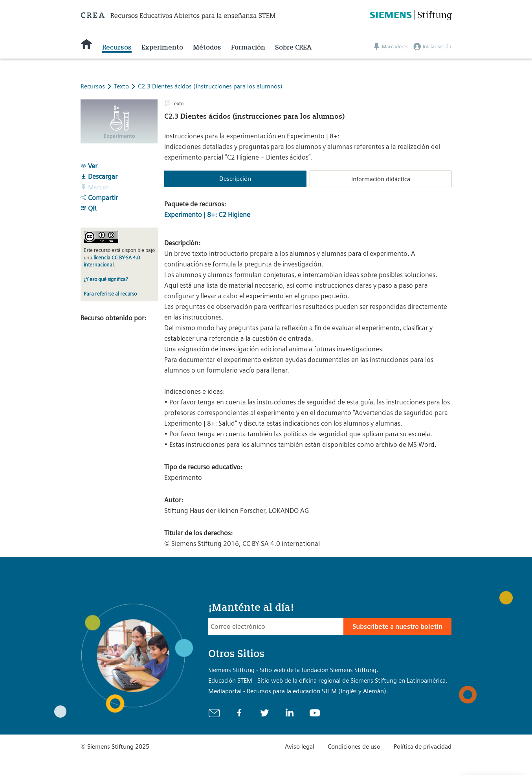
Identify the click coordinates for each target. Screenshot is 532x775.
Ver (89, 166)
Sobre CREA (293, 47)
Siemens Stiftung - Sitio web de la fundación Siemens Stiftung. (293, 670)
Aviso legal (300, 747)
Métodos (207, 47)
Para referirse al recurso (110, 294)
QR (88, 208)
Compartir (99, 198)
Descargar (99, 176)
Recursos (117, 47)
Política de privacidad (423, 747)
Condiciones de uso (354, 747)
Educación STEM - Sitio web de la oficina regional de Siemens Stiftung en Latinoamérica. (328, 680)
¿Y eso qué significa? (106, 279)
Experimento (162, 47)
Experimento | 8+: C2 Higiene (207, 215)
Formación (248, 47)
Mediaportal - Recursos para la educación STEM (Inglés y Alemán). (298, 691)
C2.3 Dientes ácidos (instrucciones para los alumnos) (210, 86)
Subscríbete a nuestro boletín (397, 626)
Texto (122, 86)
